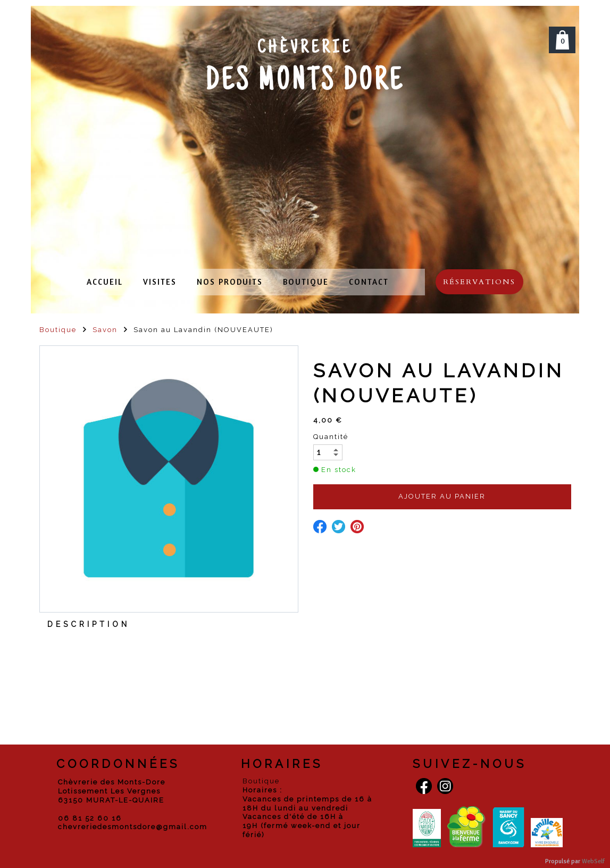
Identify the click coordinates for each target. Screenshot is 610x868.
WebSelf (593, 861)
